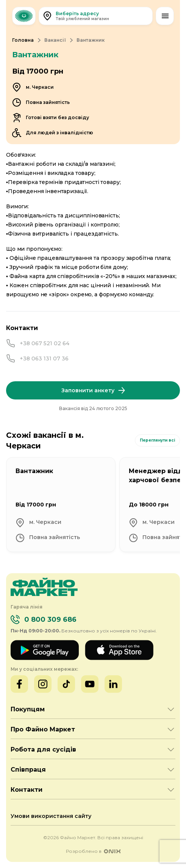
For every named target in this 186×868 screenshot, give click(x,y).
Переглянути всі (157, 440)
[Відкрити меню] (165, 16)
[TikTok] (66, 684)
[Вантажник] (61, 505)
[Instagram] (43, 684)
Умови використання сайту (51, 816)
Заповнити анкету (93, 390)
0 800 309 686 (50, 620)
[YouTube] (90, 684)
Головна (23, 40)
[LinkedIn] (113, 684)
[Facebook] (19, 684)
